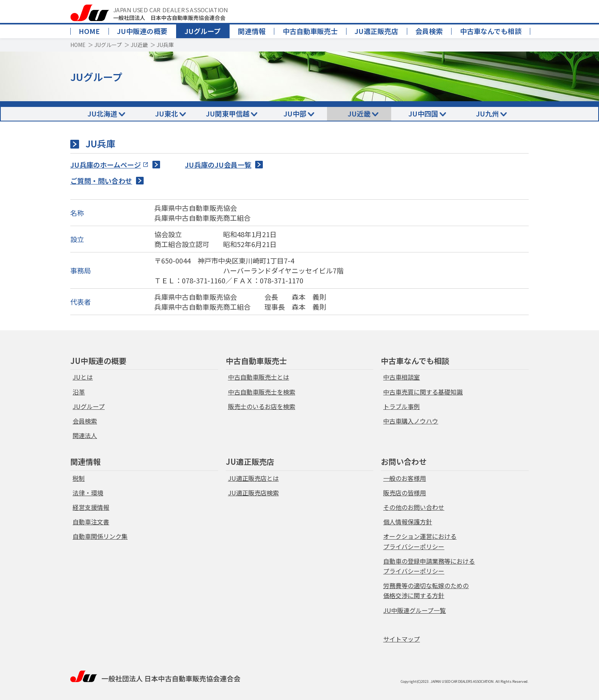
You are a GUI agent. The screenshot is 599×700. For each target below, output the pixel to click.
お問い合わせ (404, 462)
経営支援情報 (91, 507)
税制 (79, 478)
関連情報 (252, 31)
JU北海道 (102, 113)
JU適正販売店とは (253, 478)
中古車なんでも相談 (491, 31)
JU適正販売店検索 (253, 493)
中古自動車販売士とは (259, 377)
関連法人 (85, 435)
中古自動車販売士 (310, 31)
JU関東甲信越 (228, 113)
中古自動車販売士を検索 (262, 392)
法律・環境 (88, 493)
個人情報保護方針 (408, 522)
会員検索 (429, 31)
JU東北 (167, 113)
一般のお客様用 (405, 478)
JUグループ (203, 31)
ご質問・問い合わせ (101, 181)
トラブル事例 (401, 406)
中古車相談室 (401, 377)
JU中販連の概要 (142, 31)
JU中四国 (423, 113)
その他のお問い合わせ (414, 507)
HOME (89, 31)
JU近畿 (139, 45)
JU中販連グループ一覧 (414, 610)
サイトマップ (401, 639)
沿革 (79, 392)
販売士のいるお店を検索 (262, 406)
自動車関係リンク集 (100, 536)
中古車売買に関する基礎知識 (423, 392)
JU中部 (295, 113)
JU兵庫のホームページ (106, 165)
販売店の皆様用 (405, 493)
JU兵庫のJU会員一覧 (218, 165)
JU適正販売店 (376, 31)
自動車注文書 (91, 522)
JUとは (83, 377)
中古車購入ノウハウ (411, 421)
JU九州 (487, 113)
